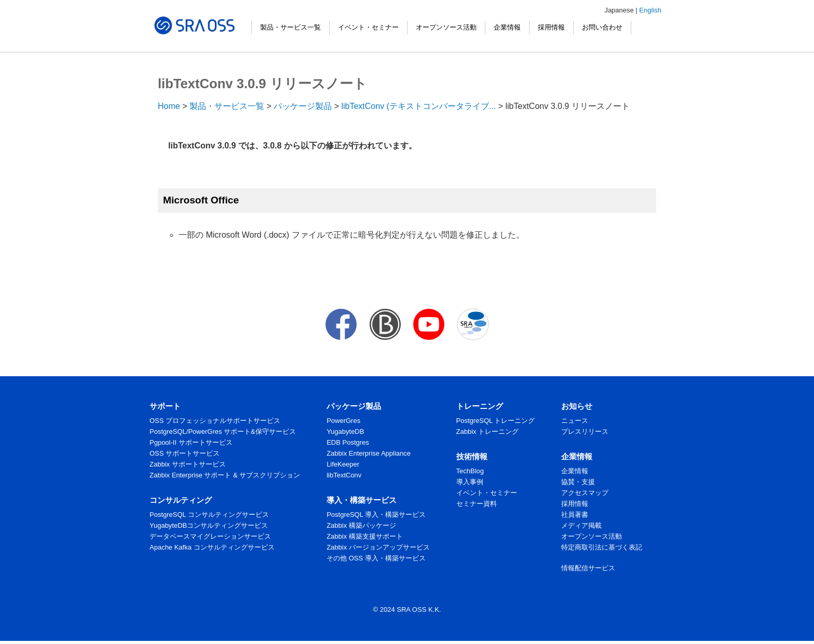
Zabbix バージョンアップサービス (378, 547)
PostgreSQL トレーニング (496, 421)
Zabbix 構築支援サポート (365, 536)
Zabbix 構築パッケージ (361, 525)
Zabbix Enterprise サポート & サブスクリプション (225, 475)
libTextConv (344, 475)
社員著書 (575, 515)
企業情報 (507, 27)
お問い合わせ (602, 27)
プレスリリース (585, 431)
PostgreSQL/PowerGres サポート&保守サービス (223, 431)
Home (169, 106)
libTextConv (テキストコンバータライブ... (418, 106)
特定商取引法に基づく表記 (602, 547)
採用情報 (551, 27)
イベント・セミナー (368, 27)
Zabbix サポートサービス (188, 464)
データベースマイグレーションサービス (210, 536)
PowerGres (343, 421)
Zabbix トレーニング (488, 431)
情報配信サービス (588, 568)
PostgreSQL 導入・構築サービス (376, 515)
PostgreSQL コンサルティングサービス (209, 515)
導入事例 (470, 482)
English (650, 10)
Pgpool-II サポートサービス (191, 442)
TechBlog (470, 471)
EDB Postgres (348, 442)
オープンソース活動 (446, 27)
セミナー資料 (477, 504)
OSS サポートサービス (185, 453)
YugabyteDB (345, 431)
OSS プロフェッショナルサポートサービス (215, 421)
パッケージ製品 (303, 106)
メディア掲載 (581, 525)
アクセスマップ (585, 493)
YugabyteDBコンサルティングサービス (209, 525)
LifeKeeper (343, 464)
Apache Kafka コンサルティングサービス (212, 547)
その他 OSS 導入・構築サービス (376, 558)
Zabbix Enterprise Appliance (369, 453)
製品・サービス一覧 (290, 27)
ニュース (575, 421)
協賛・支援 (578, 482)
